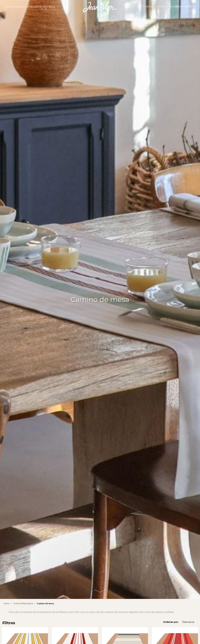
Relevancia (190, 622)
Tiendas (147, 7)
